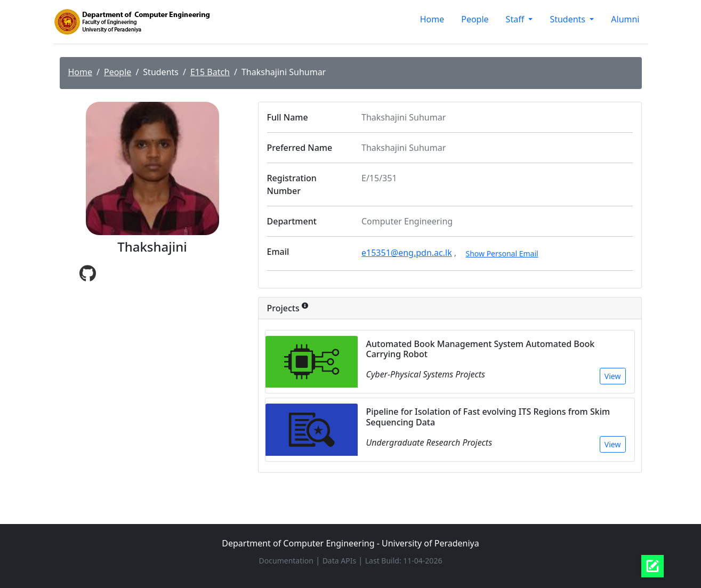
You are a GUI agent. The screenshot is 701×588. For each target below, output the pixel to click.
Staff (516, 19)
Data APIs (340, 561)
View (613, 376)
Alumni (625, 19)
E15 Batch (210, 72)
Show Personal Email (502, 253)
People (475, 19)
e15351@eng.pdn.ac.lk (407, 253)
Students (569, 19)
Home (432, 19)
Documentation (287, 561)
